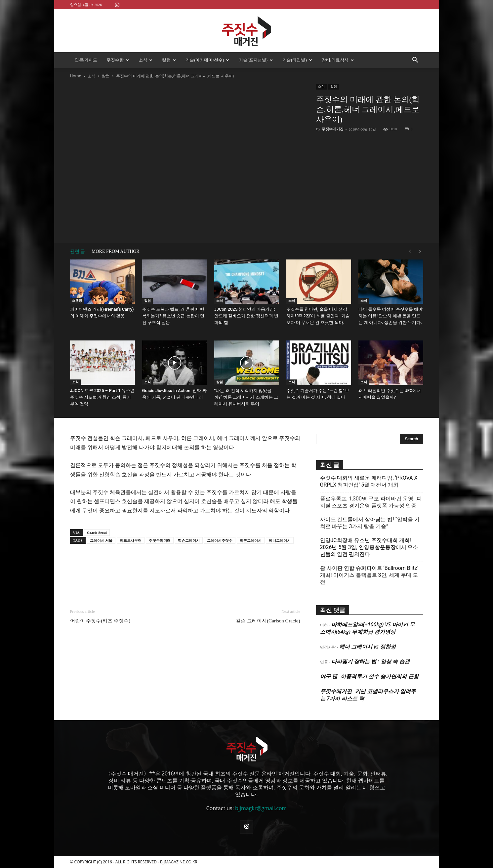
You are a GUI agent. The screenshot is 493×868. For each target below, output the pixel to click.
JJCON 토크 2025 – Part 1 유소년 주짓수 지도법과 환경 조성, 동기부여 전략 (102, 397)
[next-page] (420, 251)
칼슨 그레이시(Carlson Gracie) (268, 621)
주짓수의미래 (160, 540)
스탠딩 (77, 301)
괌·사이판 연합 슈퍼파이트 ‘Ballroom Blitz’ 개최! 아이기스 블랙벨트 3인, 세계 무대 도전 (369, 575)
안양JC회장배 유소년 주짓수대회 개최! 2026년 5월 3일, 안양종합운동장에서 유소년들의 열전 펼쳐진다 (369, 547)
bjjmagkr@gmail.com (261, 808)
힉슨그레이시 (189, 540)
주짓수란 (118, 60)
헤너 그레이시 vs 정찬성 (368, 647)
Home (76, 76)
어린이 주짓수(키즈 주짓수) (100, 621)
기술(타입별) (297, 60)
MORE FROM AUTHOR (116, 251)
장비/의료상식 (338, 60)
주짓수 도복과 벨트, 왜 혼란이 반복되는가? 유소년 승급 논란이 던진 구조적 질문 (173, 316)
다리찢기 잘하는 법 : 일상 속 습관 (370, 661)
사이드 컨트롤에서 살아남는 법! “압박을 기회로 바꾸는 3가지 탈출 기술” (370, 523)
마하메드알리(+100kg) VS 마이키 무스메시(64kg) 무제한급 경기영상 (367, 628)
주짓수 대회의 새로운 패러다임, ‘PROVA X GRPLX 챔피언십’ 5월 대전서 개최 (369, 481)
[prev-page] (410, 251)
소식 (145, 60)
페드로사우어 (131, 540)
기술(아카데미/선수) (207, 60)
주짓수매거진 (333, 129)
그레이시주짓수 (220, 540)
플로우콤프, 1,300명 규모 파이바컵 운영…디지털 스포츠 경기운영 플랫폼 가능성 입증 (371, 502)
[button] (415, 60)
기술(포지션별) (256, 60)
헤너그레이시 (280, 540)
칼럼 (169, 60)
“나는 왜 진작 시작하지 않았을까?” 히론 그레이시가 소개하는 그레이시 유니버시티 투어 (246, 397)
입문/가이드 (86, 60)
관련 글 (78, 251)
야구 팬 (329, 676)
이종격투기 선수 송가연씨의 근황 (380, 676)
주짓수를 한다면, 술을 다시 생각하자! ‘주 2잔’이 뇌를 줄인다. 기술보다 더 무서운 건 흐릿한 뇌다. (318, 316)
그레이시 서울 (101, 540)
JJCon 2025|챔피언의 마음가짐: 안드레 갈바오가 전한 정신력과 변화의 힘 (246, 316)
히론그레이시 (251, 540)
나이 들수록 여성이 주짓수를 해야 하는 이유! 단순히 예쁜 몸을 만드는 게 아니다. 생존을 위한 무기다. (391, 316)
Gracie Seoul (97, 533)
